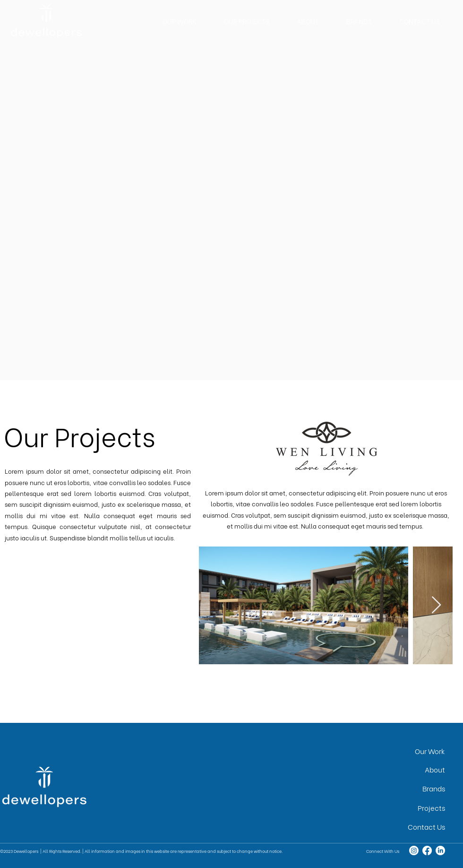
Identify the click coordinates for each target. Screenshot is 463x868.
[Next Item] (436, 605)
